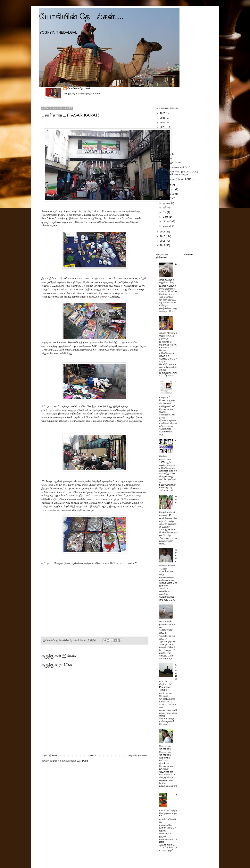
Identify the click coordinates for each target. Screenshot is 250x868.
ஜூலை (167, 203)
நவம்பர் (167, 185)
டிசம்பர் (167, 154)
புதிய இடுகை (50, 755)
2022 (163, 132)
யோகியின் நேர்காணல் (165, 747)
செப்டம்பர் (169, 194)
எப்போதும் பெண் (172, 162)
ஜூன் (166, 208)
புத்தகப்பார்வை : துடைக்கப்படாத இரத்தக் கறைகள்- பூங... (180, 173)
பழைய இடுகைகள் (137, 755)
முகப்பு (92, 755)
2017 (163, 232)
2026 (163, 113)
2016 (163, 236)
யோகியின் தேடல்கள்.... (81, 16)
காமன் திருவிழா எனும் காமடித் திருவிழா (168, 336)
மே (165, 212)
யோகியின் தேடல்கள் (79, 89)
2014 (163, 245)
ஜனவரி (167, 226)
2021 (163, 136)
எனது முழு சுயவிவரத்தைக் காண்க (82, 94)
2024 (163, 123)
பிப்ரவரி (167, 221)
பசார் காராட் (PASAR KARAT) (178, 179)
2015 (163, 241)
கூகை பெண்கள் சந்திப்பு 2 (176, 167)
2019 (163, 145)
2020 (163, 141)
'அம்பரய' (167, 158)
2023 (163, 127)
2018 (163, 150)
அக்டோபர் (169, 189)
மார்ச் (166, 217)
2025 (163, 118)
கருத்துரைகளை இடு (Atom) (75, 761)
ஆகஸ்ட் (167, 198)
